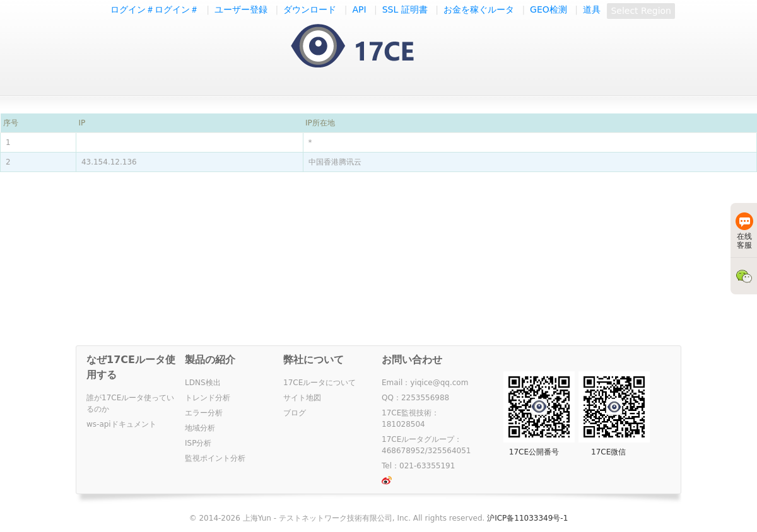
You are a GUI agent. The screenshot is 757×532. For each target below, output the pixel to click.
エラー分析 (204, 413)
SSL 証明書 (405, 9)
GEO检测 (549, 9)
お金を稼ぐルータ (479, 9)
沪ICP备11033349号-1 (527, 518)
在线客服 (744, 231)
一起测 (365, 47)
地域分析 (200, 428)
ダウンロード (310, 9)
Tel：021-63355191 (418, 466)
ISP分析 (198, 443)
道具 (592, 9)
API (359, 9)
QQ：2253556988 (415, 398)
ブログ (295, 413)
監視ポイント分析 (215, 458)
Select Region (641, 11)
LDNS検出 (203, 383)
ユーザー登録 (241, 9)
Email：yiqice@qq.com (425, 383)
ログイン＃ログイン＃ (155, 9)
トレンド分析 (208, 398)
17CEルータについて (320, 383)
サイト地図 (302, 398)
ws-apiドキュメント (121, 424)
